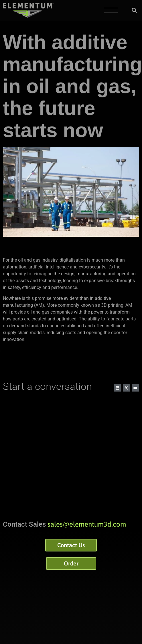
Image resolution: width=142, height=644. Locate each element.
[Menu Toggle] (111, 10)
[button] (134, 10)
